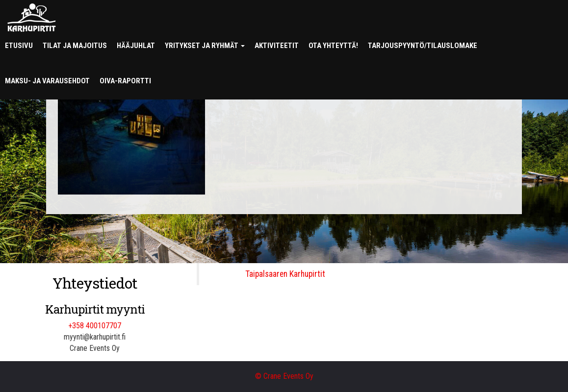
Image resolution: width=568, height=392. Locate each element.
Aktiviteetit (277, 46)
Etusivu (19, 46)
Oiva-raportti (125, 81)
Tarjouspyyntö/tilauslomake (423, 46)
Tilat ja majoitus (75, 46)
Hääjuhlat (136, 46)
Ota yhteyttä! (333, 46)
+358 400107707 (95, 326)
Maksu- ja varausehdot (47, 81)
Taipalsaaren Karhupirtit (285, 274)
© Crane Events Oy (284, 376)
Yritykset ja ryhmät (205, 46)
